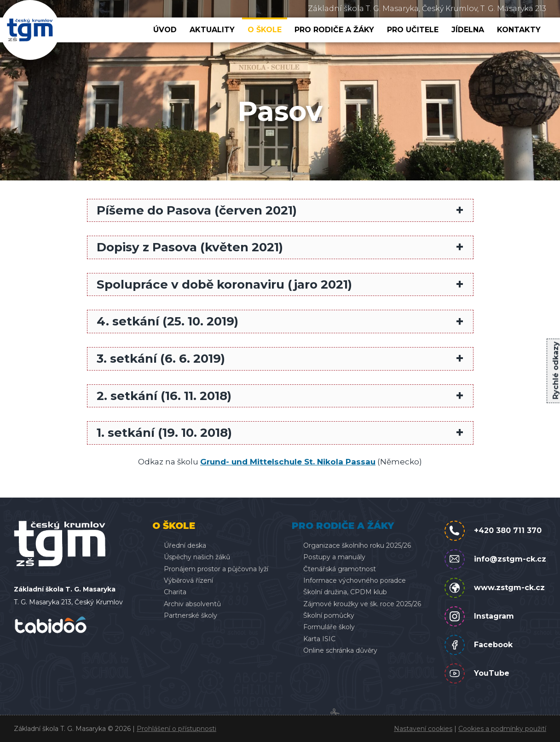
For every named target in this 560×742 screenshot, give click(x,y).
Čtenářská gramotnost (340, 569)
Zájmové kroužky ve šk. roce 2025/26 (362, 604)
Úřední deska (185, 545)
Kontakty (519, 30)
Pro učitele (413, 30)
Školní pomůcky (329, 615)
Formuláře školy (329, 627)
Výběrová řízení (188, 580)
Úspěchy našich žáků (197, 557)
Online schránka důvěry (340, 650)
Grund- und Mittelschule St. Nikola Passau (288, 462)
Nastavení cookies (423, 729)
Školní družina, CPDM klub (345, 592)
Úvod (165, 30)
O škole (265, 30)
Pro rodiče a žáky (334, 30)
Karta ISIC (319, 639)
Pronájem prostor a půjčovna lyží (216, 569)
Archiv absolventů (192, 604)
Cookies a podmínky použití (502, 729)
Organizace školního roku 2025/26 (357, 545)
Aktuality (212, 30)
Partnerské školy (191, 615)
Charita (175, 592)
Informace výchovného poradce (355, 580)
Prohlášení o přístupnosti (176, 729)
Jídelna (468, 30)
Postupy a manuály (334, 557)
